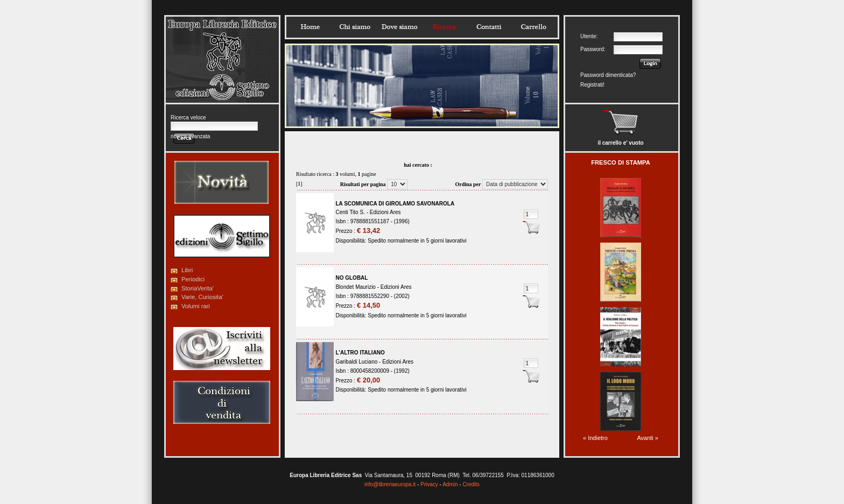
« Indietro (595, 438)
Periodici (193, 279)
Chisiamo (355, 27)
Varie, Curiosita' (202, 297)
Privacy (429, 484)
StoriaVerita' (198, 288)
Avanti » (648, 438)
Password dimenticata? (608, 75)
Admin (450, 484)
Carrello (533, 27)
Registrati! (592, 85)
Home (310, 27)
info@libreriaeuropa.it (390, 484)
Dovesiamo (399, 27)
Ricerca (444, 27)
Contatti (489, 27)
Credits (471, 484)
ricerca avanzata (190, 136)
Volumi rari (196, 306)
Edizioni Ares (385, 212)
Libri (187, 270)
